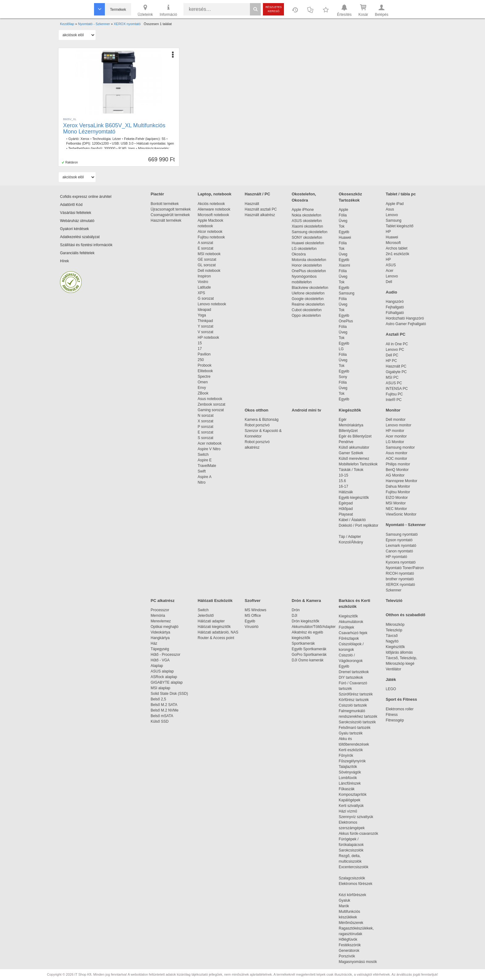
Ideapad (204, 310)
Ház (154, 643)
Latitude (204, 287)
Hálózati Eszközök (215, 601)
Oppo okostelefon (306, 316)
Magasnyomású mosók (358, 962)
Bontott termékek (165, 204)
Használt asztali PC (261, 209)
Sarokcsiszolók (353, 850)
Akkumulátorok (354, 622)
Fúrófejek (350, 627)
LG (341, 349)
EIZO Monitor (397, 498)
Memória (158, 616)
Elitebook (205, 371)
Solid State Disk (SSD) (169, 694)
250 (201, 360)
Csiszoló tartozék (353, 705)
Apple (343, 210)
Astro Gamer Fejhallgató (406, 324)
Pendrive (346, 442)
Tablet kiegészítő (399, 226)
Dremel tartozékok (357, 672)
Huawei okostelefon (308, 243)
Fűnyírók (346, 756)
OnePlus (346, 321)
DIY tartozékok (351, 677)
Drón (296, 610)
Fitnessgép (395, 720)
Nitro (202, 482)
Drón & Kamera (306, 601)
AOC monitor (396, 459)
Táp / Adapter (350, 537)
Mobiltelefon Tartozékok (358, 464)
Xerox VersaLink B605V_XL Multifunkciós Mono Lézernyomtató (114, 128)
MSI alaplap (160, 688)
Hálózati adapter (211, 621)
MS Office (253, 616)
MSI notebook (209, 254)
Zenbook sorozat (211, 404)
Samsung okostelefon (309, 232)
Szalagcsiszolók (352, 878)
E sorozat (206, 248)
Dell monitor (396, 420)
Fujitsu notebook (211, 237)
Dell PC (392, 355)
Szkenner (394, 590)
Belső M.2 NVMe (166, 710)
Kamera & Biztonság (262, 420)
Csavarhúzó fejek (356, 633)
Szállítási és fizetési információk (86, 245)
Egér (343, 420)
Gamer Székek (351, 453)
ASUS (391, 265)
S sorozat (206, 438)
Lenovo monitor (399, 425)
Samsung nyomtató (402, 534)
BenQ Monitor (397, 470)
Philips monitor (398, 464)
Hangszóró (395, 302)
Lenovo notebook (212, 304)
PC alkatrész (163, 601)
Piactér (157, 194)
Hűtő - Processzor (165, 655)
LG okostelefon (304, 249)
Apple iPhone (303, 210)
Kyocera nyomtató (401, 562)
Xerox (85, 139)
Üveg (343, 221)
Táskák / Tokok (351, 470)
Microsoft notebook (213, 215)
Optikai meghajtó (165, 627)
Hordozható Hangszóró (405, 318)
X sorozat (206, 421)
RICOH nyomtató (400, 573)
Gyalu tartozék (351, 733)
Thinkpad (205, 321)
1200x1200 (100, 143)
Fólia (343, 215)
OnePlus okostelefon (309, 271)
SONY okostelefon (307, 237)
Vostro (203, 282)
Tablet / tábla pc (401, 194)
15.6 (342, 481)
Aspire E (205, 460)
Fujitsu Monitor (398, 492)
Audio (391, 292)
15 (200, 343)
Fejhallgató (395, 307)
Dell (389, 282)
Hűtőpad (346, 509)
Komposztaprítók (353, 795)
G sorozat (206, 298)
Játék (391, 679)
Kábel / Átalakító (353, 520)
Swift (202, 471)
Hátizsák (346, 492)
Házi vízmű (348, 811)
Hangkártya (160, 638)
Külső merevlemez (354, 459)
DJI (294, 616)
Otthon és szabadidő (406, 615)
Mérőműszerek (351, 923)
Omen (203, 382)
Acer (390, 271)
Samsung (347, 293)
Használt (252, 204)
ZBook (203, 393)
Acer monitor (396, 436)
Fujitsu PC (394, 394)
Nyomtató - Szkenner (406, 525)
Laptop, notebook (215, 194)
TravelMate (208, 466)
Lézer (117, 139)
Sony (343, 377)
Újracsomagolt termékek (171, 209)
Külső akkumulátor (354, 447)
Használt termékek (166, 220)
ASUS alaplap (163, 671)
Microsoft (393, 243)
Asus (390, 209)
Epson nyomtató (399, 540)
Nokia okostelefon (306, 215)
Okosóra (299, 254)
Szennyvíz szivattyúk (356, 817)
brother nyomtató (400, 579)
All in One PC (397, 344)
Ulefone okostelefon (308, 293)
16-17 (343, 486)
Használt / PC (257, 194)
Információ (168, 10)
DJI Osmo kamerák (309, 660)
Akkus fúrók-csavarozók (358, 834)
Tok (342, 226)
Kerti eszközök (351, 750)
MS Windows (255, 610)
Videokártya (160, 632)
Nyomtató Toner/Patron (405, 568)
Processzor (160, 610)
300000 (110, 148)
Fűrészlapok (352, 638)
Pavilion (204, 354)
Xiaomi (344, 265)
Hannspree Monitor (401, 481)
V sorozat (206, 332)
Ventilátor (393, 669)
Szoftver (253, 601)
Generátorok (349, 951)
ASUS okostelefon (307, 221)
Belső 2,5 (158, 699)
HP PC (391, 361)
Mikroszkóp (395, 625)
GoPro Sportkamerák (309, 655)
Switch (203, 455)
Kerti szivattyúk (351, 806)
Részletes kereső (274, 9)
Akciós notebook (211, 204)
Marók (348, 906)
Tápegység (160, 649)
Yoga (202, 315)
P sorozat (205, 427)
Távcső (392, 636)
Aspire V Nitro (210, 449)
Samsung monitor (400, 447)
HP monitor (395, 431)
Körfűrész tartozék (354, 700)
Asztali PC (396, 334)
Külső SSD (160, 721)
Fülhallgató (395, 313)
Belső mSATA (163, 716)
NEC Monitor (396, 509)
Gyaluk (352, 900)
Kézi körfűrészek (356, 895)
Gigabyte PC (396, 372)
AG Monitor (395, 475)
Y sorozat (205, 326)
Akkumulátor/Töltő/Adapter (314, 627)
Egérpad (346, 503)
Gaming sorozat (212, 410)
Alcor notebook (210, 232)
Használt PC (396, 366)
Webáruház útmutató (77, 221)
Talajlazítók (348, 767)
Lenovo (392, 215)
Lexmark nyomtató (401, 546)
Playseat (346, 514)
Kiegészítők (350, 410)
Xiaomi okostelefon (307, 226)
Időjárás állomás (399, 652)
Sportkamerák (303, 643)
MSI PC (392, 377)
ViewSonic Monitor (401, 514)
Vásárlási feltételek (76, 213)
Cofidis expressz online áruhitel (86, 197)
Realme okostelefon (308, 304)
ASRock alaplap (165, 677)
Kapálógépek (350, 800)
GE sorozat (208, 259)
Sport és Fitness (401, 699)
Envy (202, 388)
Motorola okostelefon (309, 260)
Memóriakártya (351, 425)
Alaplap (157, 666)
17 (200, 349)
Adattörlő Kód (71, 205)
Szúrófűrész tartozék (356, 694)
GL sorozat (207, 265)
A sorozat (205, 243)
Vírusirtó (252, 627)
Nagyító (392, 641)
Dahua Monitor (398, 486)
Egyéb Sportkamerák (310, 649)
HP (388, 232)
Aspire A (205, 477)
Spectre (204, 377)
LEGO (391, 689)
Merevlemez (161, 621)
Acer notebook (210, 443)
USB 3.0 (127, 143)
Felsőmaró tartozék (355, 728)
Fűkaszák (347, 789)
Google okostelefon (308, 299)
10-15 (343, 475)
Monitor (393, 410)
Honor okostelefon (307, 265)
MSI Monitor (396, 503)
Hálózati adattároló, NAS (218, 632)
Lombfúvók (348, 778)
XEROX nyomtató (400, 585)
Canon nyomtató (399, 551)
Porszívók (347, 956)
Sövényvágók (353, 772)
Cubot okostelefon (307, 310)
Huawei (345, 237)
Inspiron (204, 276)
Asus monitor (397, 453)
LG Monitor (395, 442)
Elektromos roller (400, 709)
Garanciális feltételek (77, 253)
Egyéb (344, 232)
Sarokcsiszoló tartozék (357, 722)
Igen (171, 143)
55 (164, 139)
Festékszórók (350, 945)
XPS (201, 293)
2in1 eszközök (397, 254)
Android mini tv (306, 410)
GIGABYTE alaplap (168, 682)
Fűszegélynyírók (354, 761)
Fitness (392, 715)
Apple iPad (395, 204)
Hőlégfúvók (348, 939)
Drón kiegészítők (305, 621)
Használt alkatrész (260, 215)
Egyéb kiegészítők (354, 498)
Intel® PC (394, 400)
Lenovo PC (395, 350)
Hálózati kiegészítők (214, 627)
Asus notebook (210, 399)
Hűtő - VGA (160, 660)
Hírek (64, 261)
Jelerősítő (206, 616)
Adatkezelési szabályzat (80, 237)
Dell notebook (209, 271)
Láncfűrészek (353, 783)
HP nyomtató (396, 557)
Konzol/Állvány (351, 542)
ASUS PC (394, 383)
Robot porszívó (257, 425)
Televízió (394, 601)
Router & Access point (216, 638)
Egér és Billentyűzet (355, 436)
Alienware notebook (214, 209)
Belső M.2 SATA (164, 705)
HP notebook (208, 338)
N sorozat (206, 416)
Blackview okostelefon (310, 288)
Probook (205, 365)
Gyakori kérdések (74, 229)
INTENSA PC (397, 389)
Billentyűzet (348, 431)
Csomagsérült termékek (170, 215)
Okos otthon (257, 410)
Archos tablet (397, 248)
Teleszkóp (394, 630)
